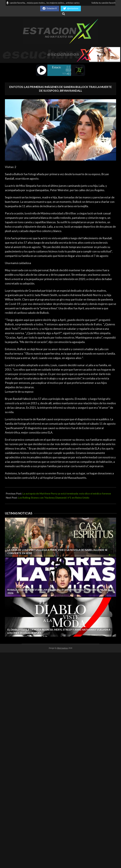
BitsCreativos (63, 648)
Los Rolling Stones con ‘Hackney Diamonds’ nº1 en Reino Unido (54, 498)
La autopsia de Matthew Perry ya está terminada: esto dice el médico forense (67, 493)
